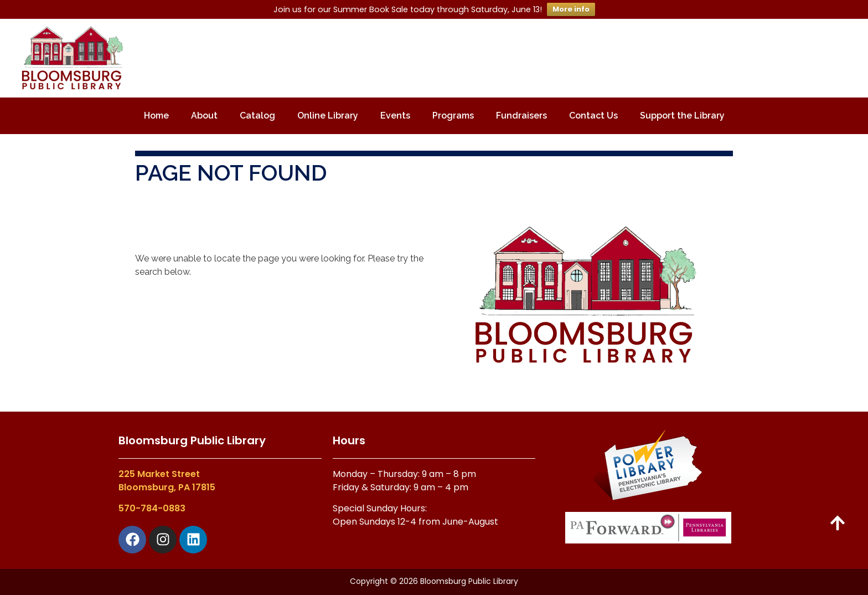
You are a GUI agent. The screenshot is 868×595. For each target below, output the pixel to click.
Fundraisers (521, 116)
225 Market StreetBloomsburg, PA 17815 (167, 481)
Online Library (328, 116)
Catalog (257, 116)
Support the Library (682, 116)
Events (395, 116)
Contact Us (593, 116)
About (204, 116)
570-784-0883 (152, 508)
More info (571, 9)
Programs (453, 116)
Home (156, 116)
